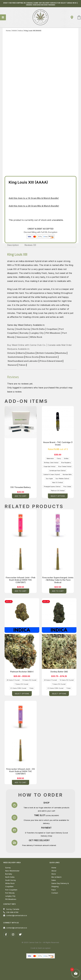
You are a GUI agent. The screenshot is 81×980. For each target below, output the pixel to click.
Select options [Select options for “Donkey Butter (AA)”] (59, 694)
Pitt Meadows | (53, 333)
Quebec (31, 353)
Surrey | (11, 329)
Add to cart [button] (21, 496)
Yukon (22, 365)
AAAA (14, 31)
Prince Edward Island (51, 361)
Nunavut (12, 365)
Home (8, 31)
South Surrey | (24, 329)
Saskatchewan (16, 357)
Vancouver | (23, 337)
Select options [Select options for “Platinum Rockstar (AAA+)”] (22, 694)
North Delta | (39, 329)
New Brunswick (49, 357)
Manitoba (61, 353)
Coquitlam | (52, 329)
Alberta (21, 353)
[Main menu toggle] (3, 17)
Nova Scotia (32, 357)
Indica (20, 31)
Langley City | (37, 333)
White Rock (36, 337)
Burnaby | (25, 333)
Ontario (11, 353)
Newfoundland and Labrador (23, 361)
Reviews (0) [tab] (30, 245)
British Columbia (46, 353)
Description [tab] (13, 245)
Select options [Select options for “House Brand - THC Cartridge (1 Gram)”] (58, 496)
